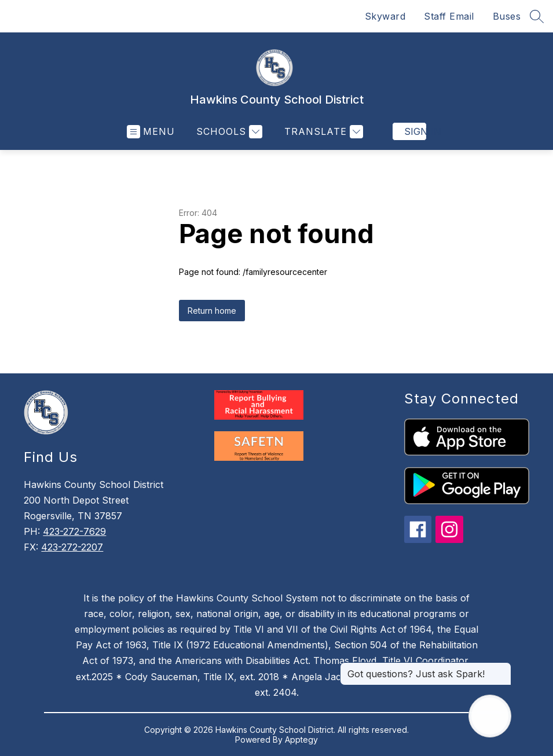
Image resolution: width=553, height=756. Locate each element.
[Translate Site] (322, 132)
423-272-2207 (72, 547)
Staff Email (449, 16)
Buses (507, 16)
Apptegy (301, 740)
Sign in (415, 131)
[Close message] (502, 668)
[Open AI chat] (490, 716)
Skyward (385, 16)
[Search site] (537, 16)
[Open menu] (151, 132)
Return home (212, 311)
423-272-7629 (74, 531)
